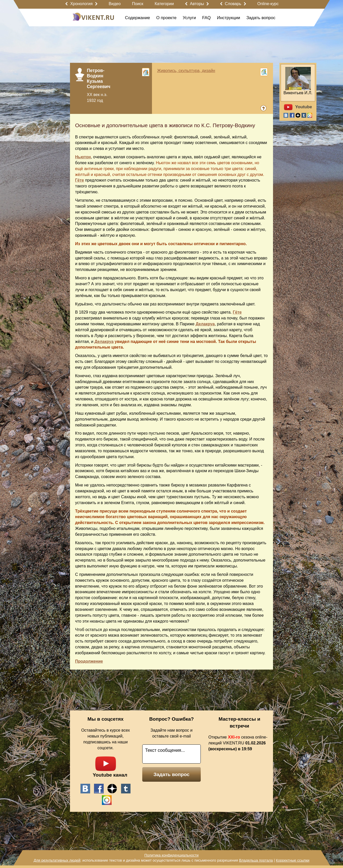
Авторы (197, 4)
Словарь (233, 4)
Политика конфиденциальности (171, 855)
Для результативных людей (57, 860)
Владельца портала (256, 860)
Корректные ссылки (293, 860)
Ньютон (83, 157)
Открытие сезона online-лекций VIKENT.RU (238, 743)
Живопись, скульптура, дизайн (186, 71)
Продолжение (89, 661)
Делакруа (205, 324)
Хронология (81, 4)
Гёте (80, 180)
